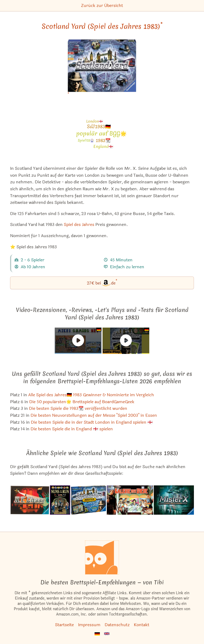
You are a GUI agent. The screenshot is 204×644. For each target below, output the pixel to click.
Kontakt (142, 625)
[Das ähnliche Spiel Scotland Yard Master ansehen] (88, 500)
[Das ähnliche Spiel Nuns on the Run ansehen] (60, 500)
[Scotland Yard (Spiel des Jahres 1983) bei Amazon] (102, 69)
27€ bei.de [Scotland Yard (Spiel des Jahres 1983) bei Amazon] (102, 282)
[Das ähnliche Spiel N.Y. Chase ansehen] (30, 500)
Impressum (89, 625)
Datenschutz (117, 625)
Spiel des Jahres (79, 224)
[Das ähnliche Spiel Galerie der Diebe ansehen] (130, 500)
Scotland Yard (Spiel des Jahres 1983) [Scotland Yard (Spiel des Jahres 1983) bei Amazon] (102, 26)
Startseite (64, 625)
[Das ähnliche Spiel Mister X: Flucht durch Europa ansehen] (174, 500)
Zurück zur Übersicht (102, 5)
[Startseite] (102, 558)
